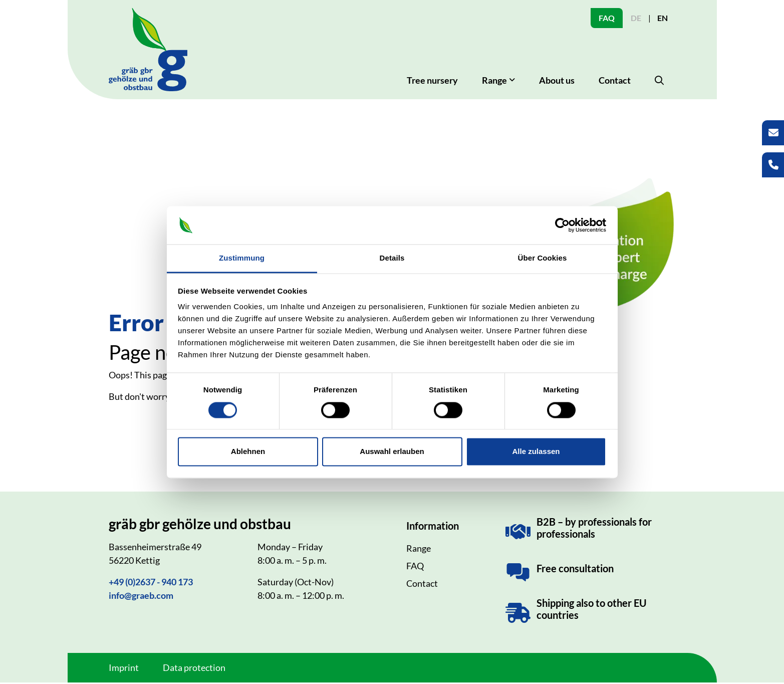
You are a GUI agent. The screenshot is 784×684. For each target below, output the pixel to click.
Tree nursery (432, 82)
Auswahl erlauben (392, 452)
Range (419, 550)
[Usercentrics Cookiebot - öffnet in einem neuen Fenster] (562, 225)
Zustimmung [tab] (242, 258)
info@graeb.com (141, 597)
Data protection (194, 669)
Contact (615, 82)
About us (557, 82)
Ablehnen (248, 452)
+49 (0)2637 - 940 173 (151, 583)
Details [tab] (392, 258)
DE (636, 18)
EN (663, 18)
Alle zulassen (536, 452)
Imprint (124, 669)
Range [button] (494, 82)
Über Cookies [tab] (543, 258)
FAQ (607, 18)
